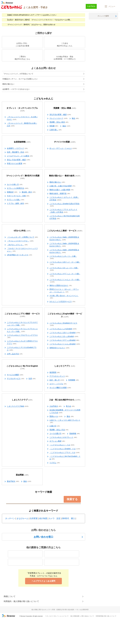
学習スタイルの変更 (16, 164)
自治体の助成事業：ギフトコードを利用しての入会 (65, 411)
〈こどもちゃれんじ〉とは (62, 445)
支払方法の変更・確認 (60, 115)
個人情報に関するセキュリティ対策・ (60, 610)
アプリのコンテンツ (59, 376)
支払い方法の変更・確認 (18, 160)
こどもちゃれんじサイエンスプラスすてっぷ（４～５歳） (22, 324)
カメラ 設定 (55, 518)
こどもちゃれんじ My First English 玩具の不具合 (65, 217)
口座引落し (56, 130)
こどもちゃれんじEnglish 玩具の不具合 (65, 205)
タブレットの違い (16, 200)
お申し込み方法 (15, 354)
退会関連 (22, 475)
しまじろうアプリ (65, 366)
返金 (66, 126)
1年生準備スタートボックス (19, 255)
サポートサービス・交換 (18, 196)
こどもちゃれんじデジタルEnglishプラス (22, 349)
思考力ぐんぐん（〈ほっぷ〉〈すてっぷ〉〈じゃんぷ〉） (64, 291)
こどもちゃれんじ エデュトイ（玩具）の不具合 (64, 199)
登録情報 (75, 434)
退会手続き (13, 481)
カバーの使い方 (15, 185)
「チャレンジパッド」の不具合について (18, 74)
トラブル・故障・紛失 (18, 204)
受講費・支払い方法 (59, 430)
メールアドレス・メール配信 (20, 156)
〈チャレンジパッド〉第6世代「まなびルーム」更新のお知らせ (31, 24)
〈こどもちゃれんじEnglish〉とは (65, 449)
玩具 (32, 379)
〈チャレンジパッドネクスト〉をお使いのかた (22, 118)
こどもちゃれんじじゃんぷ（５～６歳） (65, 281)
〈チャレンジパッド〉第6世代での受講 (22, 177)
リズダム (55, 463)
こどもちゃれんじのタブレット (63, 437)
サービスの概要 (15, 375)
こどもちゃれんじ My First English (22, 367)
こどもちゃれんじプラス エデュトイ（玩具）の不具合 (63, 211)
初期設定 (12, 192)
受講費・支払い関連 (65, 108)
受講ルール (56, 416)
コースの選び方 (57, 434)
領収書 (54, 126)
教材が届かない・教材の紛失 (65, 176)
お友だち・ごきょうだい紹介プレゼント (65, 421)
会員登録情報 (22, 142)
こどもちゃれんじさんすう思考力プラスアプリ (22, 342)
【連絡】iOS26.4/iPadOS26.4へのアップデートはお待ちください (31, 15)
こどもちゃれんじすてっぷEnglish (64, 340)
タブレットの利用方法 (18, 188)
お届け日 (55, 426)
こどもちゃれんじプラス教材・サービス (22, 315)
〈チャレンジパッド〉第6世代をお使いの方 (22, 125)
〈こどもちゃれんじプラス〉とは (65, 453)
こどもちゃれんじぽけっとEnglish (65, 333)
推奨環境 (55, 373)
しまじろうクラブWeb (18, 406)
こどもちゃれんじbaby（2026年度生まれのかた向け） (64, 238)
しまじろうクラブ (22, 400)
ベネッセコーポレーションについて (57, 616)
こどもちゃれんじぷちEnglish (63, 329)
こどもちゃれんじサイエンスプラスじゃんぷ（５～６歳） (22, 330)
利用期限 (74, 380)
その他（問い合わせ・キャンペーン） (64, 297)
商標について (10, 596)
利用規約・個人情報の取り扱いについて (21, 601)
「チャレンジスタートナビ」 (20, 241)
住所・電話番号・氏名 (18, 152)
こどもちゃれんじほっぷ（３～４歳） (64, 269)
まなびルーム (22, 518)
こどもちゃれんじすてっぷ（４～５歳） (65, 275)
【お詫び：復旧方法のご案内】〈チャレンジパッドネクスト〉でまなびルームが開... (39, 20)
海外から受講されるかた (61, 286)
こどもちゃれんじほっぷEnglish (64, 337)
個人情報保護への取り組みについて (82, 616)
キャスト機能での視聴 (60, 388)
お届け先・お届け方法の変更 (62, 186)
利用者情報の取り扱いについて (106, 616)
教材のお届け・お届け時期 (62, 190)
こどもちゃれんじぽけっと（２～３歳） (65, 263)
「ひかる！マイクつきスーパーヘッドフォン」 (22, 250)
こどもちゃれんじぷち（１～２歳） (63, 257)
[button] (110, 6)
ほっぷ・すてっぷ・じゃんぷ (63, 148)
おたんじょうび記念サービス (62, 302)
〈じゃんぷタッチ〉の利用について (22, 237)
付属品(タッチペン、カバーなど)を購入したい (20, 79)
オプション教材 (57, 441)
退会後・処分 (29, 192)
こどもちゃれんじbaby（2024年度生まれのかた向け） (64, 251)
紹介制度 (43, 518)
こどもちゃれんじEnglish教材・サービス (65, 315)
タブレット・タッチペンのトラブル (22, 109)
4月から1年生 (22, 231)
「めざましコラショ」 (17, 245)
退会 (70, 416)
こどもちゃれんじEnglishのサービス (63, 324)
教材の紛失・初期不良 (60, 194)
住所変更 (34, 518)
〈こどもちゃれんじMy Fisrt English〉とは (65, 458)
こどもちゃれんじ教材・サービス (65, 231)
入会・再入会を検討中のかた (65, 400)
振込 (75, 118)
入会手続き (56, 406)
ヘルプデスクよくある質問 (43, 581)
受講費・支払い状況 (59, 122)
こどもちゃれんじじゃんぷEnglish (65, 344)
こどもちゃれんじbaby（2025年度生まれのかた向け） (64, 245)
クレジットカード (59, 118)
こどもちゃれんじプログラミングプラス (22, 336)
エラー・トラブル (58, 384)
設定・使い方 (57, 380)
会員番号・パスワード (17, 148)
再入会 (70, 406)
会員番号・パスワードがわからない (16, 89)
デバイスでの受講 (65, 142)
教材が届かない (8, 84)
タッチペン (10, 518)
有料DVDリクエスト (59, 348)
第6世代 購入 (69, 518)
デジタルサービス (16, 379)
